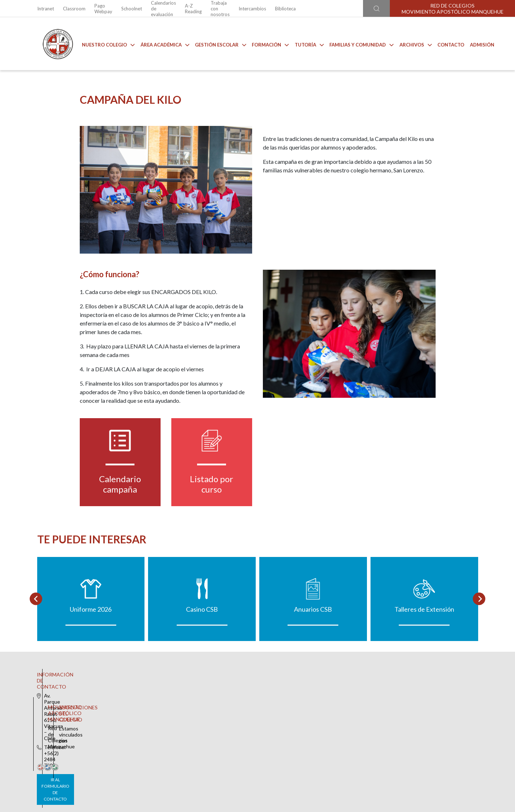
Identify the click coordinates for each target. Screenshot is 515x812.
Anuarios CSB (313, 662)
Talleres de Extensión (424, 662)
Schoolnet (132, 9)
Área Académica (160, 43)
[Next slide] (479, 652)
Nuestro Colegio (103, 43)
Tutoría (304, 43)
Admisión (477, 43)
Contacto (445, 43)
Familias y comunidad (356, 43)
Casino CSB (202, 662)
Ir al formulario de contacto (163, 767)
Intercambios (252, 9)
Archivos (410, 43)
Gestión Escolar (215, 43)
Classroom (74, 9)
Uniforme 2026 (91, 662)
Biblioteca (285, 9)
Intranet (46, 9)
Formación (265, 43)
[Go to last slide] (36, 652)
